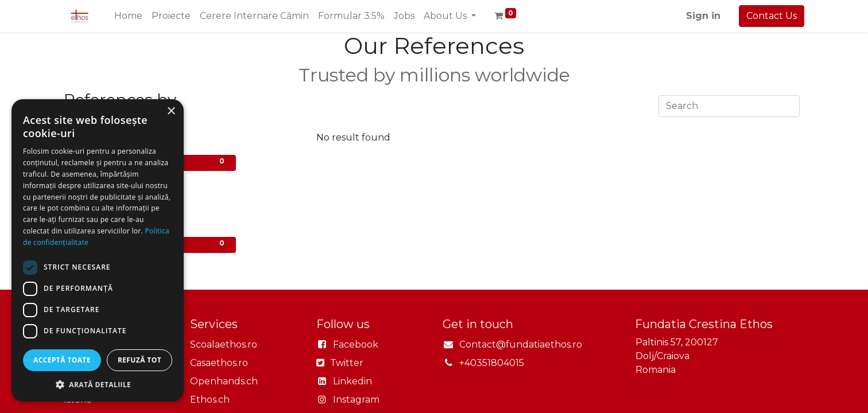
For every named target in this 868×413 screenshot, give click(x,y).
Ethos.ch (210, 400)
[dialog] (98, 250)
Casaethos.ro (219, 363)
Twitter (346, 363)
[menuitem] (128, 16)
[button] (98, 384)
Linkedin (352, 381)
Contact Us (772, 16)
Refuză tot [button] (139, 360)
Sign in (703, 16)
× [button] (171, 112)
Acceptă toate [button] (62, 360)
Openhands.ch (224, 381)
